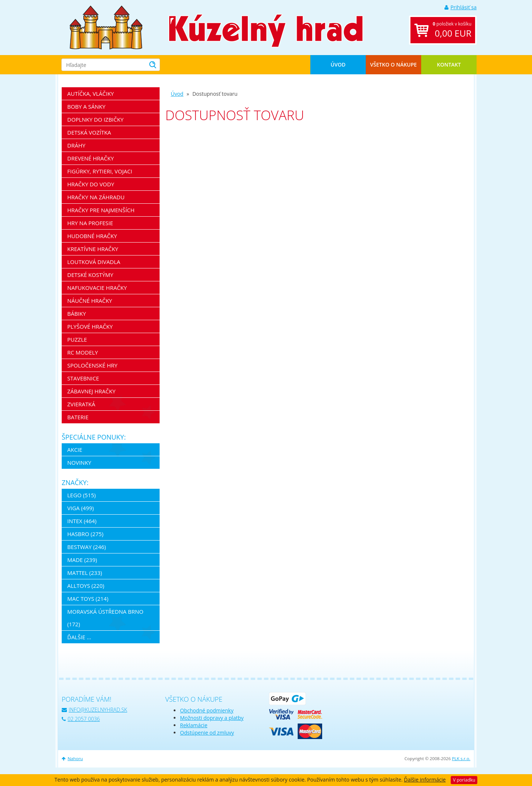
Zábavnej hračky (91, 391)
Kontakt (449, 65)
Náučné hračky (90, 301)
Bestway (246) (87, 547)
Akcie (75, 450)
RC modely (83, 352)
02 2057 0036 (81, 719)
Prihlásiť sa (461, 7)
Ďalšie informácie (425, 780)
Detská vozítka (89, 132)
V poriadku (464, 780)
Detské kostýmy (90, 275)
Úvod (338, 65)
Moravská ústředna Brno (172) (105, 618)
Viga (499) (81, 508)
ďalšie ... (79, 637)
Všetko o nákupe (393, 65)
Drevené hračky (91, 158)
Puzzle (77, 339)
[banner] (106, 27)
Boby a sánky (86, 106)
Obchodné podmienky (207, 710)
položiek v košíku (452, 30)
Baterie (78, 417)
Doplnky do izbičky (95, 119)
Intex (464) (82, 521)
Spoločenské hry (92, 365)
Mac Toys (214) (88, 599)
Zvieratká (81, 404)
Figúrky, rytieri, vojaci (100, 171)
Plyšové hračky (90, 326)
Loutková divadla (94, 262)
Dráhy (76, 145)
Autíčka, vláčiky (91, 94)
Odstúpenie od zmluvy (207, 733)
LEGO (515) (81, 495)
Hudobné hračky (92, 236)
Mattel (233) (85, 573)
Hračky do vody (91, 184)
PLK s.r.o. (461, 758)
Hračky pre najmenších (101, 210)
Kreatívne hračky (93, 249)
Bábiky (77, 314)
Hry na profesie (90, 223)
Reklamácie (194, 725)
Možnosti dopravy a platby (212, 718)
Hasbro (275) (85, 534)
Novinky (79, 463)
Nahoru (72, 758)
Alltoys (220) (86, 586)
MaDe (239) (82, 560)
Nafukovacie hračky (97, 288)
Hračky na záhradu (96, 197)
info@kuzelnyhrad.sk (94, 710)
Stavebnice (83, 378)
